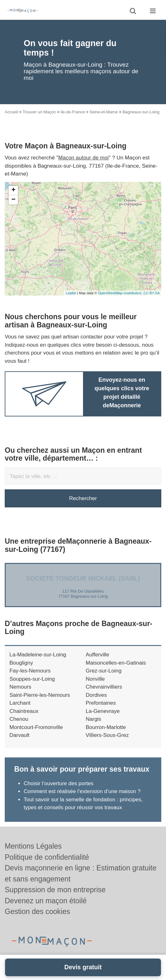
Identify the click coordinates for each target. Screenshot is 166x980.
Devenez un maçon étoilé (46, 901)
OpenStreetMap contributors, (121, 293)
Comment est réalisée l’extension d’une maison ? (82, 791)
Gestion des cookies (37, 911)
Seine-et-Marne (104, 112)
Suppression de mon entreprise (55, 890)
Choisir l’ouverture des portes (59, 783)
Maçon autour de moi (84, 158)
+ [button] (13, 190)
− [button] (13, 200)
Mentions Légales (33, 846)
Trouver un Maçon (39, 112)
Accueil (11, 112)
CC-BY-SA (151, 293)
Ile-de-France (73, 112)
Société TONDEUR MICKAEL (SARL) (83, 578)
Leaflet (71, 293)
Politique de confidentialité (47, 857)
